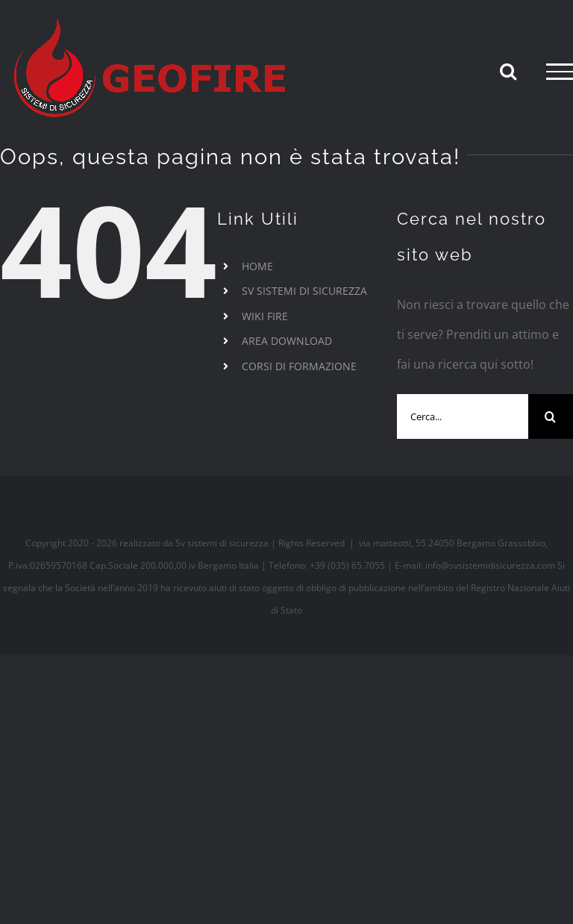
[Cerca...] (463, 416)
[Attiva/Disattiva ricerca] (508, 71)
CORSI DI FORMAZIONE (299, 366)
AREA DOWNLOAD (287, 341)
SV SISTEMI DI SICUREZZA (304, 291)
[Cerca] (551, 416)
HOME (257, 266)
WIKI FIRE (265, 316)
